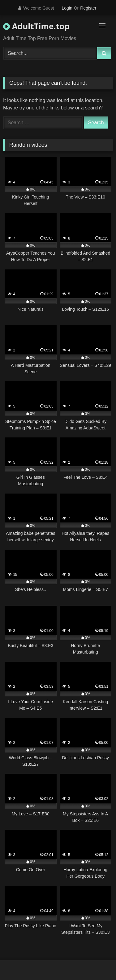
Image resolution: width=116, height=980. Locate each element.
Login (67, 8)
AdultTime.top (36, 26)
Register (88, 8)
